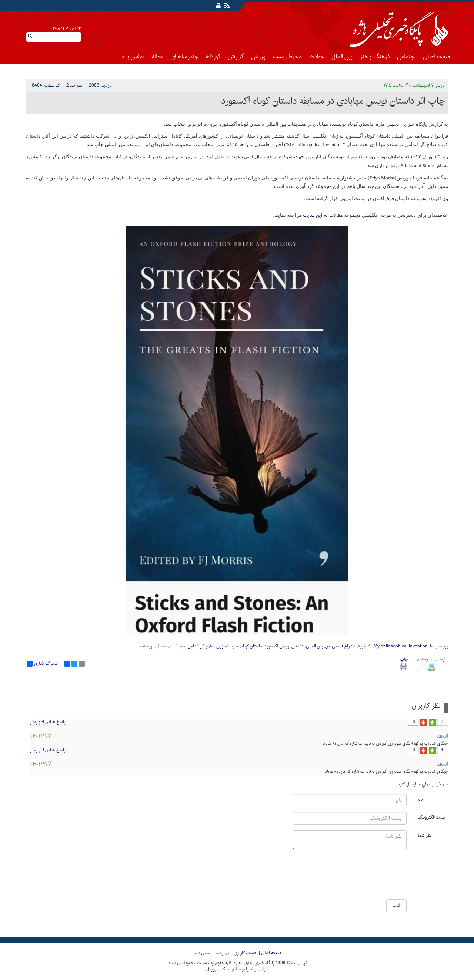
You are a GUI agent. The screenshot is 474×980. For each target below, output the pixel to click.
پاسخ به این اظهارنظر (48, 722)
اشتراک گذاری (43, 664)
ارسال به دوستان (431, 663)
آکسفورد (365, 646)
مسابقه (161, 646)
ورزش (258, 57)
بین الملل (342, 57)
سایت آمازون (228, 646)
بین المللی (314, 646)
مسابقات (177, 646)
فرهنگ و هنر (375, 57)
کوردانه (213, 57)
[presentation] (384, 878)
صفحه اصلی (436, 57)
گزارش (236, 57)
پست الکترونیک (431, 817)
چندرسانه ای (184, 57)
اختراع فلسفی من (340, 646)
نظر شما (425, 835)
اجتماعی (406, 57)
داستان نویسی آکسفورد (284, 646)
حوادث (317, 57)
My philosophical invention (401, 646)
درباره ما (222, 953)
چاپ (404, 663)
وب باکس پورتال (220, 969)
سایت (308, 215)
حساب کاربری (245, 953)
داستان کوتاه (252, 646)
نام (420, 799)
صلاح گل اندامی (201, 646)
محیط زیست (287, 57)
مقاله (157, 57)
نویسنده (147, 646)
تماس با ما (132, 57)
